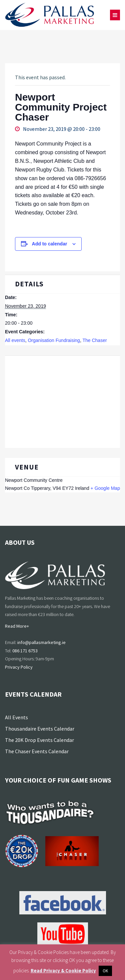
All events (15, 340)
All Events (16, 717)
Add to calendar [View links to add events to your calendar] (50, 244)
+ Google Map (105, 488)
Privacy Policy (19, 667)
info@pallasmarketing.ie (41, 642)
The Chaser (94, 340)
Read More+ (17, 626)
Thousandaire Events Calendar (40, 729)
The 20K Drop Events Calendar (39, 740)
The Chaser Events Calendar (37, 751)
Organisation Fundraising (54, 340)
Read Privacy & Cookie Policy (63, 971)
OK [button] (105, 971)
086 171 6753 (25, 651)
